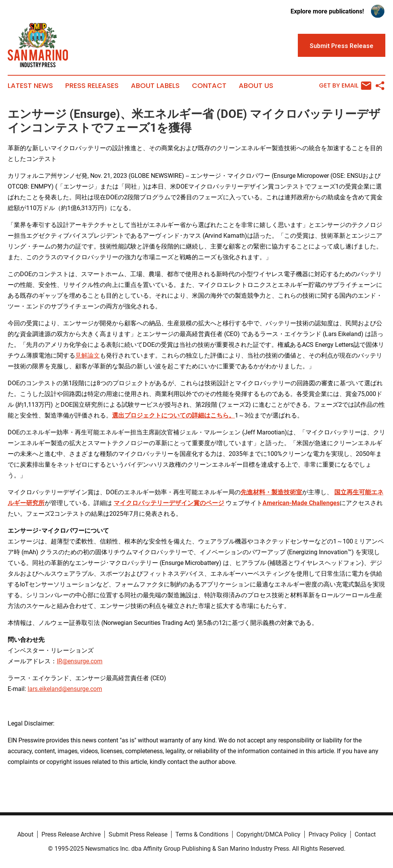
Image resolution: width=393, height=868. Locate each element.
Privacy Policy (328, 834)
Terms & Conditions (202, 834)
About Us (256, 86)
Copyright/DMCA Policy (268, 834)
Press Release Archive (71, 834)
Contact (209, 86)
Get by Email (345, 86)
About (25, 834)
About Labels (155, 86)
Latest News (30, 86)
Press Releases (92, 86)
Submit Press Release (138, 834)
